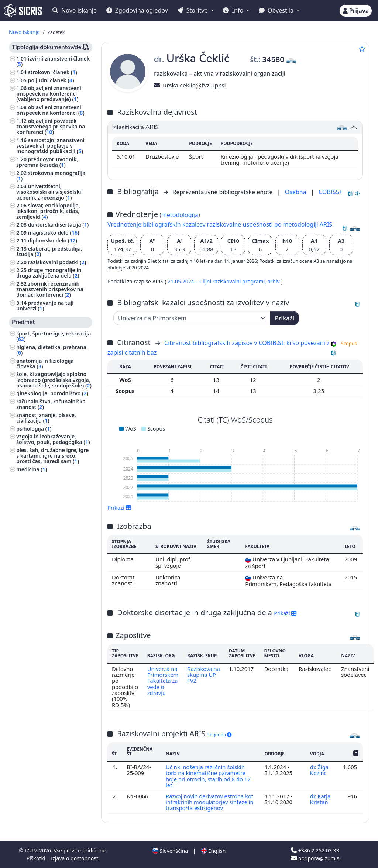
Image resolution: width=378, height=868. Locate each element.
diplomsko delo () (53, 240)
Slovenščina (170, 851)
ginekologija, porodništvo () (52, 393)
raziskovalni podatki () (57, 262)
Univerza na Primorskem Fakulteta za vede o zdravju (163, 681)
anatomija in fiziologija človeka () (45, 364)
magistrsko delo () (54, 233)
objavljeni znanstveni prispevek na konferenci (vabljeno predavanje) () (49, 94)
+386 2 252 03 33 (315, 850)
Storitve (193, 10)
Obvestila (277, 10)
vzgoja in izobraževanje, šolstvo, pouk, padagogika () (53, 439)
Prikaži (285, 318)
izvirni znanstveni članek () (53, 61)
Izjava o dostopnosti (75, 858)
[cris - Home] (23, 11)
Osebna (296, 192)
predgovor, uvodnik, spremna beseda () (47, 162)
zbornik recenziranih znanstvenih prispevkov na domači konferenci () (50, 289)
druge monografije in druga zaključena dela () (49, 273)
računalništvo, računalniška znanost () (51, 404)
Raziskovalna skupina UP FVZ (204, 675)
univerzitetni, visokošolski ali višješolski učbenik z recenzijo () (49, 192)
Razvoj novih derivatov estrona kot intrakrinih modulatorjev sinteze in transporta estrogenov (210, 802)
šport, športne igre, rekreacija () (54, 336)
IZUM (32, 850)
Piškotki (37, 858)
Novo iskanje (75, 10)
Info (234, 10)
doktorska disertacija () (59, 225)
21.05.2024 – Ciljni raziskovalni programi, (217, 281)
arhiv (274, 281)
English (213, 851)
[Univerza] (192, 318)
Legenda (220, 735)
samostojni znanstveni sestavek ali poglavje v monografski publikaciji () (50, 146)
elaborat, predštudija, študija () (49, 251)
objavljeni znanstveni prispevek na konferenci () (50, 110)
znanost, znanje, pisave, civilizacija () (46, 418)
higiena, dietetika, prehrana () (51, 350)
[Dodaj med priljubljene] (362, 49)
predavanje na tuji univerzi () (45, 306)
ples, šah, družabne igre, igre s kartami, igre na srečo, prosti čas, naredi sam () (52, 456)
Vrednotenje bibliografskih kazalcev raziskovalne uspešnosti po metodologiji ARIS (220, 224)
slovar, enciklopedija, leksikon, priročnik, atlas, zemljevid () (48, 211)
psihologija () (34, 429)
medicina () (32, 469)
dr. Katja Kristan (320, 799)
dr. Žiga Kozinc (319, 770)
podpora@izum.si (316, 858)
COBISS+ (331, 192)
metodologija (180, 215)
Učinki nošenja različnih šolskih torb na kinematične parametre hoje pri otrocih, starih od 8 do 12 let (208, 776)
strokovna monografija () (51, 176)
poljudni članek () (51, 80)
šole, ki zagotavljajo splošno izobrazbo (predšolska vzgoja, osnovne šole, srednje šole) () (54, 380)
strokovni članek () (53, 72)
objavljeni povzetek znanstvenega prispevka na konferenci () (51, 126)
